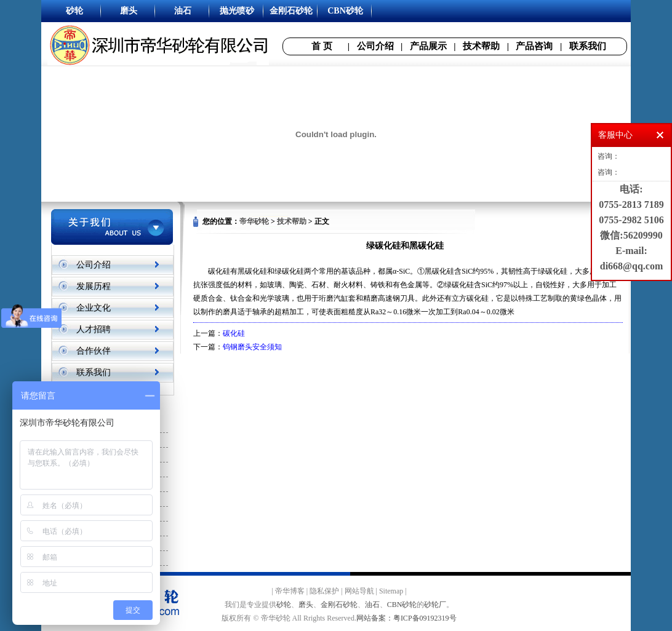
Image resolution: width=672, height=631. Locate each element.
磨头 (306, 605)
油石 (372, 605)
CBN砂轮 (402, 605)
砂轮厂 (435, 605)
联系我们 (588, 46)
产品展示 (428, 46)
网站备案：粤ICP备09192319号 (406, 618)
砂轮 (284, 605)
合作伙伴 (94, 351)
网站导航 (359, 591)
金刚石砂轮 (339, 605)
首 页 (322, 46)
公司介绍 (375, 46)
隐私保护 (324, 591)
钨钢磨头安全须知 (252, 347)
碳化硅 (234, 333)
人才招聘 (94, 329)
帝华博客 (290, 591)
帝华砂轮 (254, 221)
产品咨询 (534, 46)
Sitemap (391, 591)
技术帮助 (481, 46)
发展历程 (94, 286)
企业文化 (94, 308)
